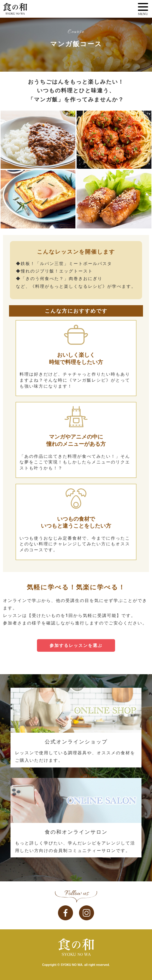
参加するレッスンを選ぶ (76, 645)
